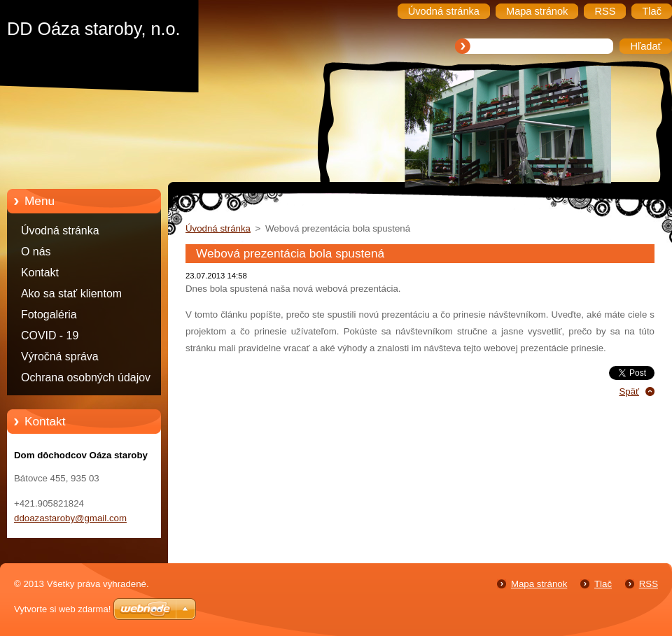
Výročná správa (60, 356)
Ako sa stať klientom (71, 294)
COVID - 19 (50, 335)
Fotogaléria (49, 315)
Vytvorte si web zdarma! (62, 609)
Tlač (603, 584)
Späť (629, 391)
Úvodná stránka (60, 231)
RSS (649, 584)
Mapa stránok (539, 584)
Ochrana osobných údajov (86, 377)
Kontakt (40, 273)
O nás (36, 252)
